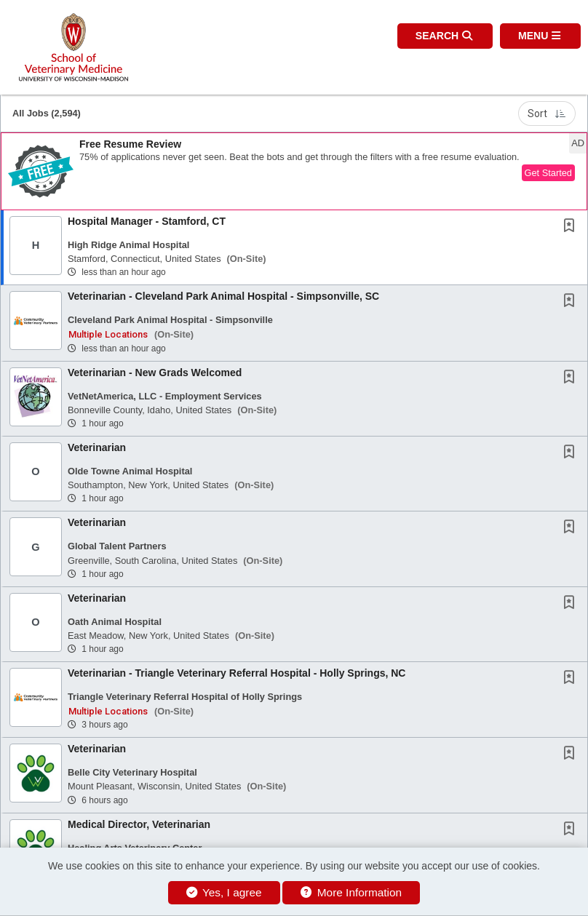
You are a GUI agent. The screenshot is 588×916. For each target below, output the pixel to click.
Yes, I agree (224, 892)
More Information (351, 892)
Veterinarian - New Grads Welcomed (155, 373)
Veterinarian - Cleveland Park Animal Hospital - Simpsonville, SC (223, 296)
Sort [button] (547, 113)
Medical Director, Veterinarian (139, 824)
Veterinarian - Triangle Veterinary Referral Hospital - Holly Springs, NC (237, 673)
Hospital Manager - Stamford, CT (147, 221)
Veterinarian (97, 447)
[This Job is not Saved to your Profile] (572, 227)
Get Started (548, 173)
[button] (540, 36)
